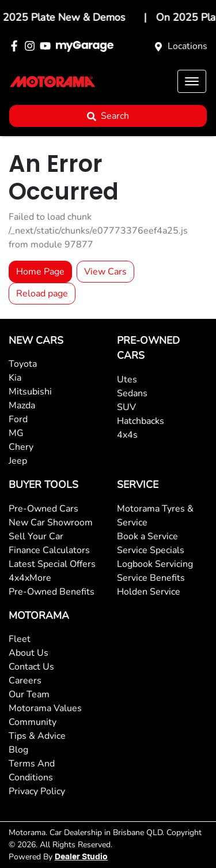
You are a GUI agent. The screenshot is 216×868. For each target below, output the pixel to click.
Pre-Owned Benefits (52, 592)
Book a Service (147, 536)
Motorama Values (45, 708)
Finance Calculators (49, 550)
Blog (18, 750)
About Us (29, 653)
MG (16, 433)
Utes (127, 379)
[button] (192, 81)
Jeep (18, 461)
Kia (15, 378)
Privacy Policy (37, 791)
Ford (18, 419)
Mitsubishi (30, 392)
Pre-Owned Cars (43, 509)
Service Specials (151, 550)
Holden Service (149, 592)
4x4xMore (30, 578)
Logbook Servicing (155, 564)
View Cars (105, 272)
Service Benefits (151, 578)
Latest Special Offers (52, 564)
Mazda (22, 405)
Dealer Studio (81, 857)
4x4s (127, 435)
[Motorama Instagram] (32, 46)
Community (33, 722)
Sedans (132, 393)
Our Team (29, 694)
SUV (126, 407)
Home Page (40, 272)
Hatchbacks (141, 421)
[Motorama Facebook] (16, 46)
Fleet (20, 639)
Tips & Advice (37, 736)
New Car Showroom (51, 523)
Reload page (42, 294)
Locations (187, 46)
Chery (21, 447)
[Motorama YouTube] (48, 46)
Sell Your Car (36, 536)
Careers (25, 681)
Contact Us (31, 667)
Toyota (23, 364)
